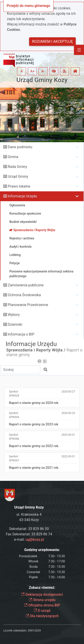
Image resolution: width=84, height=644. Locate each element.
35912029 (34, 630)
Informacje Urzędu (23, 196)
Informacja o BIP (21, 334)
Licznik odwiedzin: (15, 630)
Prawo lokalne (19, 186)
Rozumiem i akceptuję (52, 41)
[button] (54, 71)
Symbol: (14, 394)
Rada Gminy (17, 167)
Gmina (13, 157)
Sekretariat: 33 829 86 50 (29, 529)
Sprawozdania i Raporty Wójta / (36, 350)
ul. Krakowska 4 (29, 514)
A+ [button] (32, 71)
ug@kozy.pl (35, 539)
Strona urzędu (42, 600)
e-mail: (29, 539)
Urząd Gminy (18, 176)
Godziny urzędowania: (42, 550)
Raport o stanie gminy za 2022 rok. (34, 446)
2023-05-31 (68, 435)
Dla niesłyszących (42, 616)
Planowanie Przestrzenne (28, 305)
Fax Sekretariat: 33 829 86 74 (29, 534)
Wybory (14, 315)
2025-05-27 (68, 392)
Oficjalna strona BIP (42, 605)
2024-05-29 (68, 413)
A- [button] (43, 71)
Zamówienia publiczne (26, 285)
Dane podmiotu (20, 147)
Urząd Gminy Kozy (42, 80)
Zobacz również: (42, 588)
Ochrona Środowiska (24, 295)
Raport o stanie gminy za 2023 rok (34, 424)
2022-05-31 (68, 456)
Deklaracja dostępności (42, 594)
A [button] (22, 71)
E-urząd (42, 611)
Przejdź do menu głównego (28, 6)
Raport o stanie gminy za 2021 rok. (34, 468)
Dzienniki (15, 324)
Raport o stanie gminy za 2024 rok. (34, 403)
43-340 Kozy (29, 520)
